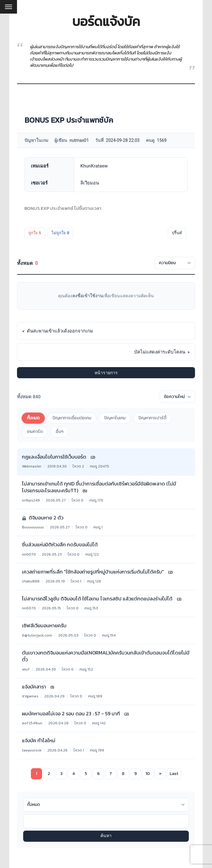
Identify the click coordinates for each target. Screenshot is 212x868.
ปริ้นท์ (177, 233)
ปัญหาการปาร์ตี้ (152, 418)
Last (174, 774)
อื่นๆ (59, 432)
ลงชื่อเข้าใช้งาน (88, 296)
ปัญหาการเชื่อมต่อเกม (72, 418)
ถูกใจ (35, 233)
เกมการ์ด (35, 432)
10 (148, 774)
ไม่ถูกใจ (60, 233)
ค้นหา (106, 836)
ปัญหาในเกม (115, 418)
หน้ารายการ (106, 373)
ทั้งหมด (33, 418)
